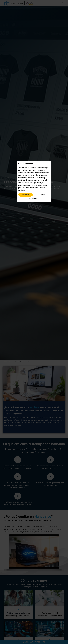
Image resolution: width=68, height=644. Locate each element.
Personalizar (34, 198)
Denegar (42, 195)
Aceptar (26, 195)
